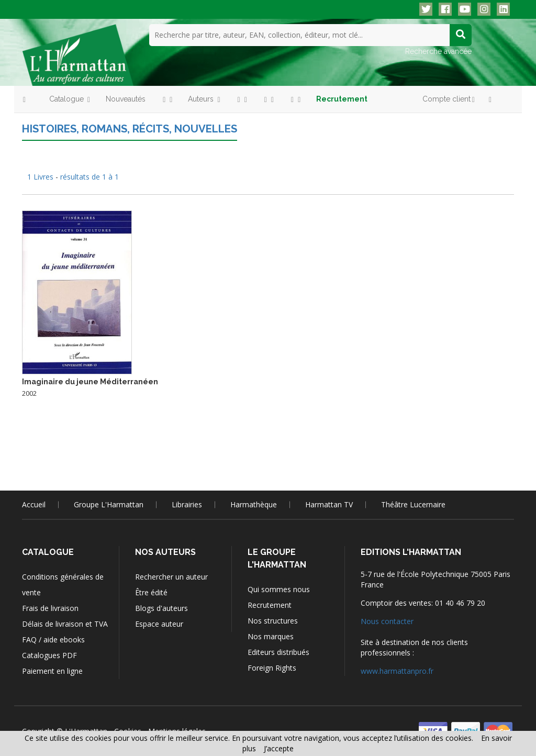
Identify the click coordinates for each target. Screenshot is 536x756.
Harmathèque (254, 504)
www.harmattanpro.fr (397, 670)
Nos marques (271, 636)
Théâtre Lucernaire (413, 504)
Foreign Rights (272, 667)
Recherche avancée (438, 51)
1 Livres (41, 176)
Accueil (34, 504)
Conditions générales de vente (63, 584)
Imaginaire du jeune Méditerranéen (90, 381)
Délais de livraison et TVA (65, 623)
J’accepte (279, 748)
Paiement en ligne (52, 670)
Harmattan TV (329, 504)
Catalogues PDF (49, 655)
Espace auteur (159, 623)
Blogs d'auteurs (161, 608)
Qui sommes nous (279, 589)
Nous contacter (387, 621)
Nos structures (273, 620)
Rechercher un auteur (171, 576)
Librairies (187, 504)
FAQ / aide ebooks (53, 639)
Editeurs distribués (278, 652)
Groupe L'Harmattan (109, 504)
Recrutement (270, 604)
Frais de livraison (50, 608)
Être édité (151, 592)
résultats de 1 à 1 (90, 176)
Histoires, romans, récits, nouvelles (127, 128)
